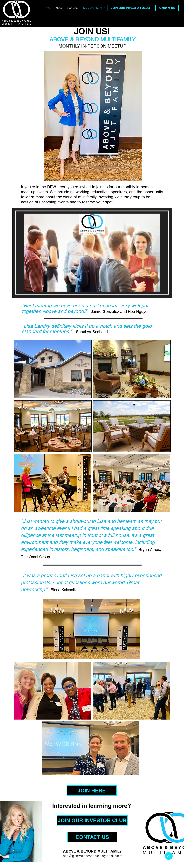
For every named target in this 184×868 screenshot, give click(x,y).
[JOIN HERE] (92, 791)
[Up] (169, 856)
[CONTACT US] (92, 837)
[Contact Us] (167, 8)
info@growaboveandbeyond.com (92, 856)
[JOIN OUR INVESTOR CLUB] (130, 8)
